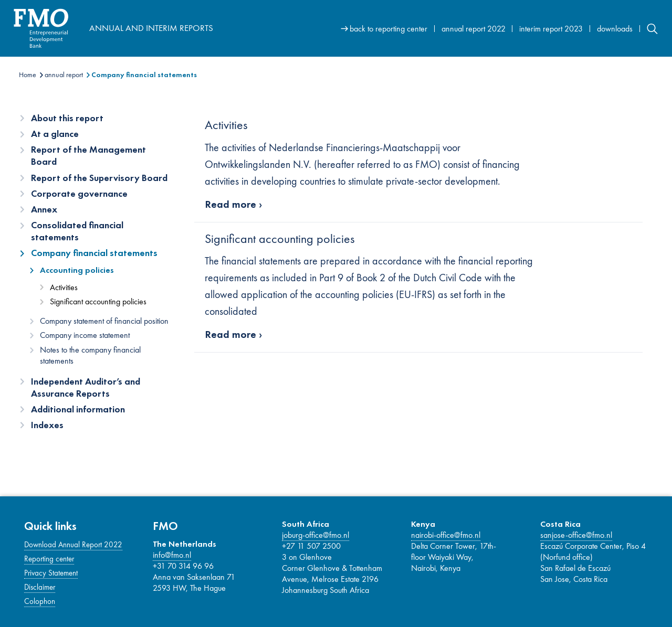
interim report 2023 (551, 29)
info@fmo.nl (172, 555)
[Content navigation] (100, 275)
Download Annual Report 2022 (73, 545)
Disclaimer (40, 587)
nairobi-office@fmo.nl (446, 535)
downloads (615, 29)
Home (28, 75)
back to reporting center (388, 29)
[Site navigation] (499, 28)
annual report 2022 (474, 29)
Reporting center (49, 559)
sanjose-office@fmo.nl (576, 535)
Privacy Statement (51, 573)
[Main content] (424, 236)
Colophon (40, 601)
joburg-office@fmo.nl (316, 535)
